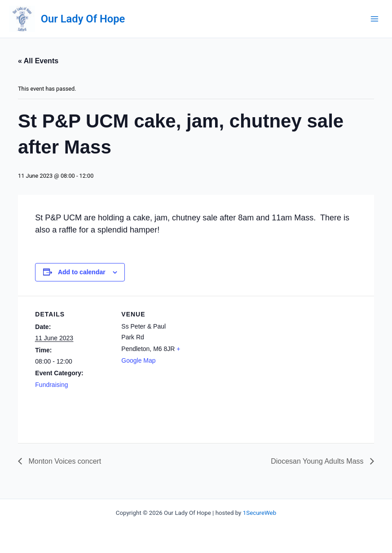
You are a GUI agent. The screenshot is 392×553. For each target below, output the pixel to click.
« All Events (38, 61)
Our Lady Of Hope (83, 19)
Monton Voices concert (64, 461)
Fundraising (51, 385)
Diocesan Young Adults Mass (318, 461)
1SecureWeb (260, 513)
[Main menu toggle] (374, 19)
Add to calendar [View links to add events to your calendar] (82, 272)
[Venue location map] (255, 358)
